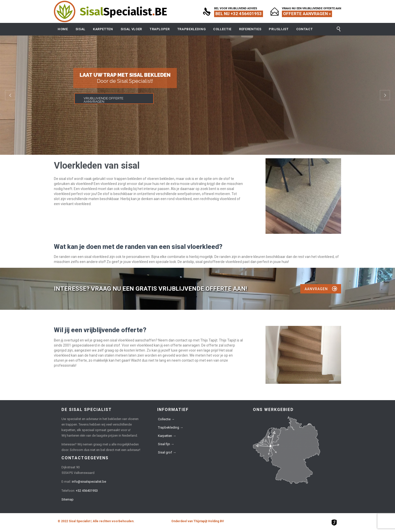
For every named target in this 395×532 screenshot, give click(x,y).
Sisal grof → (167, 452)
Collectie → (166, 419)
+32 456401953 (87, 491)
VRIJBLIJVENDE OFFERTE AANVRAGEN (104, 100)
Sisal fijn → (166, 444)
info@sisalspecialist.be (89, 482)
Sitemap (68, 499)
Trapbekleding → (171, 427)
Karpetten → (167, 436)
